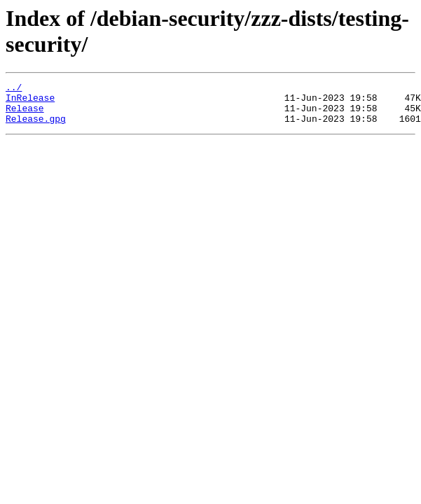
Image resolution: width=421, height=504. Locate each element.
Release (25, 114)
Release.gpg (36, 127)
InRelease (30, 101)
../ (14, 89)
